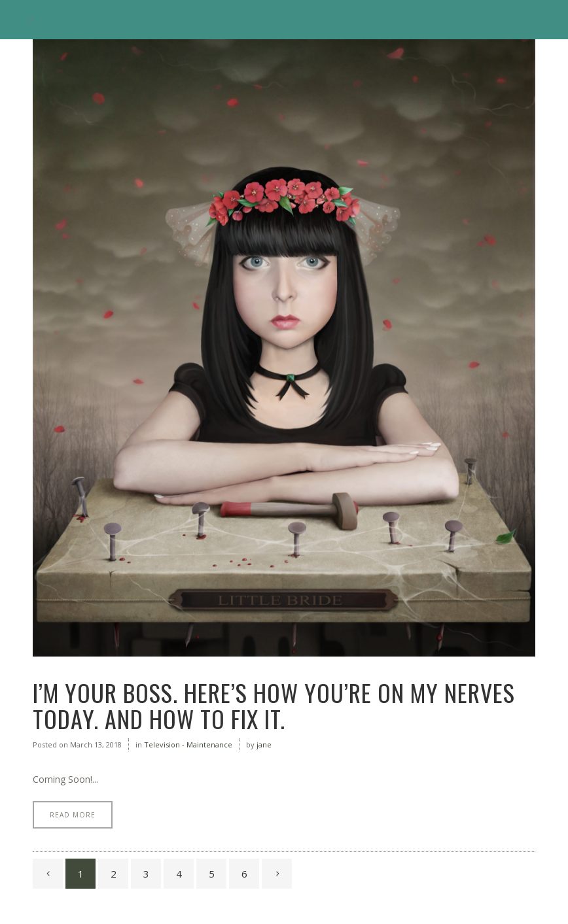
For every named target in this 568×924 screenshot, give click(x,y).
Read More (73, 815)
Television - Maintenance (188, 744)
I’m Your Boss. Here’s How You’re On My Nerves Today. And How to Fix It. (274, 705)
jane (264, 744)
